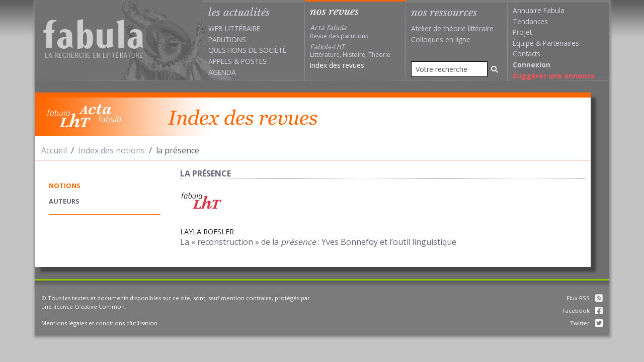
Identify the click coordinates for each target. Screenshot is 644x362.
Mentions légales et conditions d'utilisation (99, 323)
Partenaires (561, 43)
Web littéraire (234, 28)
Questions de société (247, 50)
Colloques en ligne (441, 39)
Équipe (523, 43)
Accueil (54, 150)
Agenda (222, 72)
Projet (522, 32)
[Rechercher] (495, 69)
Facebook (583, 310)
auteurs (64, 201)
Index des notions (111, 150)
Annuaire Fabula (539, 10)
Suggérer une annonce (554, 76)
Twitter (586, 323)
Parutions (227, 39)
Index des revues (337, 65)
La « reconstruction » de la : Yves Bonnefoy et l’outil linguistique (318, 242)
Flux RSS (585, 298)
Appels (220, 61)
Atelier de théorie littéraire (452, 28)
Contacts (527, 54)
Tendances (530, 21)
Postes (254, 61)
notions (65, 186)
